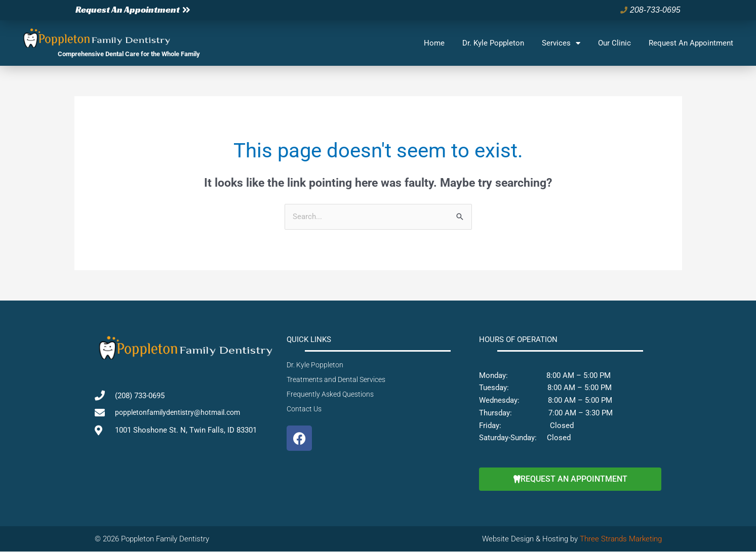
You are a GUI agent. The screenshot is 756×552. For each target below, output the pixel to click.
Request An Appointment (691, 43)
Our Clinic (614, 43)
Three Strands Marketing (621, 539)
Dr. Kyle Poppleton (493, 43)
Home (434, 43)
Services (561, 43)
